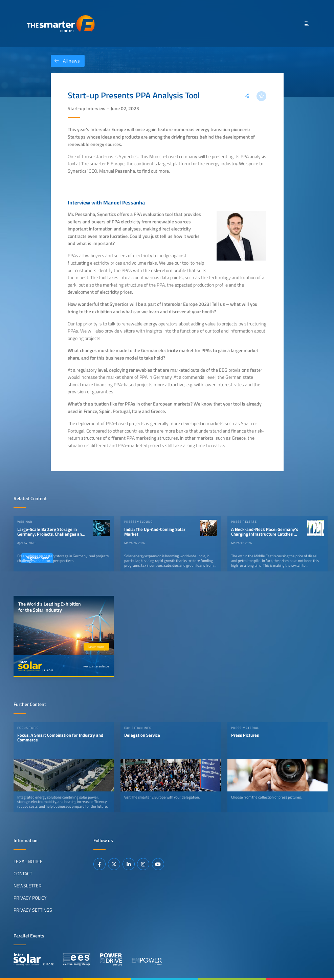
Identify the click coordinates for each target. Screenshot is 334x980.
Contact (23, 874)
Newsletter (28, 886)
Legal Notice (28, 861)
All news (65, 61)
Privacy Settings (33, 910)
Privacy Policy (30, 898)
